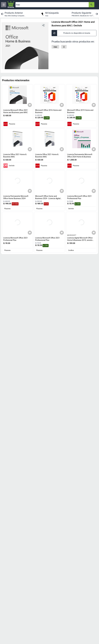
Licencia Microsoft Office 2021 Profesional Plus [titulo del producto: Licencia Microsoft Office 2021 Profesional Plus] (15, 239)
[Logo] (11, 5)
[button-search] (92, 5)
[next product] (85, 14)
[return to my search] (49, 14)
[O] (64, 47)
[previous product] (14, 14)
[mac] (55, 47)
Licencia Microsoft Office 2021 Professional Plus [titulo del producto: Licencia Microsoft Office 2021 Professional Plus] (79, 197)
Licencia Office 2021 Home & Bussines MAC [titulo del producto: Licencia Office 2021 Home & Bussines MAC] (15, 156)
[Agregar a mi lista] (30, 105)
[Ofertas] (52, 5)
